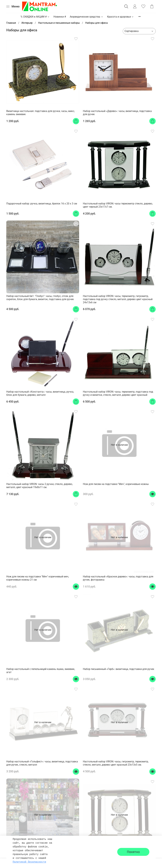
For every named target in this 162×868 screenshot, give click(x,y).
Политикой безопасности (29, 862)
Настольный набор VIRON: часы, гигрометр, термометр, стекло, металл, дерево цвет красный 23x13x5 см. (116, 763)
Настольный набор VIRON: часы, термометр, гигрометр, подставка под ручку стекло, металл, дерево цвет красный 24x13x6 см (118, 299)
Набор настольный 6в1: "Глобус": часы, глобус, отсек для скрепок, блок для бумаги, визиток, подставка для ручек (40, 298)
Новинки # (60, 17)
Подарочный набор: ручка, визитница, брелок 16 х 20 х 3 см (42, 204)
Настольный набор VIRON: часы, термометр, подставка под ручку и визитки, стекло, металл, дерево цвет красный (118, 393)
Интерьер (27, 23)
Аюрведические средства (86, 17)
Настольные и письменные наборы (59, 23)
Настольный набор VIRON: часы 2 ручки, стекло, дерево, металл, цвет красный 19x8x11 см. (39, 486)
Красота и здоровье (120, 17)
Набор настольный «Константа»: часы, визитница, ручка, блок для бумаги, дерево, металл (40, 393)
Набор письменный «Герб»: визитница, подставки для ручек (119, 669)
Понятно (133, 852)
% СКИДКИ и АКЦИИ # (35, 17)
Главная (11, 23)
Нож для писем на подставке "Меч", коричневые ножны (116, 484)
